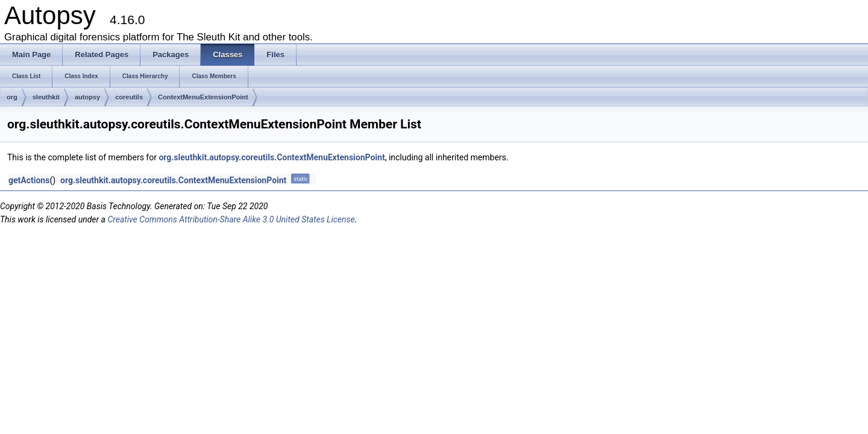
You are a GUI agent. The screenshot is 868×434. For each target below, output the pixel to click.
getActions (29, 180)
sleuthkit (46, 97)
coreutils (129, 97)
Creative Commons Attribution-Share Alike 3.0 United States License (231, 219)
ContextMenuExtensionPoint (203, 97)
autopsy (87, 97)
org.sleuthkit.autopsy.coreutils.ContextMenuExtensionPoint (272, 157)
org (12, 97)
